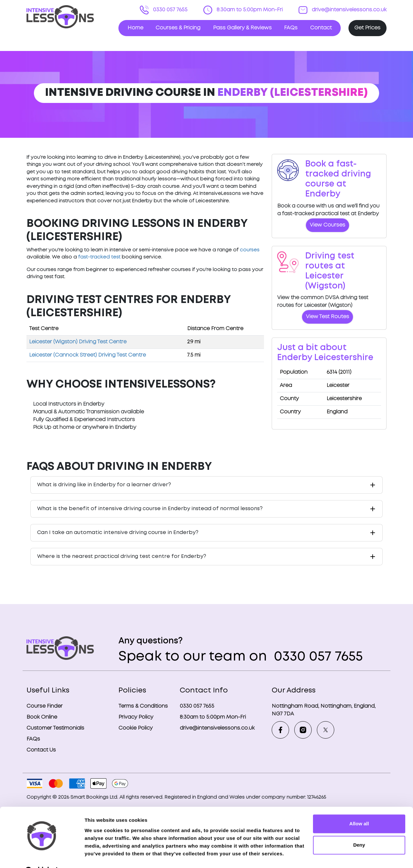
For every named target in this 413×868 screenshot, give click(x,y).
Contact (321, 28)
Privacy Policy (136, 717)
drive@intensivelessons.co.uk (348, 10)
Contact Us (41, 750)
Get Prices (367, 28)
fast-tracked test (99, 257)
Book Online (42, 717)
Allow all (359, 808)
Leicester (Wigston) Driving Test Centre (78, 342)
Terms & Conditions (143, 706)
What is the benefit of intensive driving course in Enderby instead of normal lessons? (150, 509)
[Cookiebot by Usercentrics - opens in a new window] (42, 855)
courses (250, 250)
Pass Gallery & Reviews (242, 28)
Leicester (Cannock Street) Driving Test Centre (87, 355)
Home (135, 28)
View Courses (327, 225)
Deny (359, 829)
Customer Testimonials (55, 728)
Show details (100, 855)
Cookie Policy (136, 728)
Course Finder (45, 706)
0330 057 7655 (170, 10)
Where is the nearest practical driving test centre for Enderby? (122, 556)
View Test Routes (327, 317)
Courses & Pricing (178, 28)
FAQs (291, 28)
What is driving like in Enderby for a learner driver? (104, 485)
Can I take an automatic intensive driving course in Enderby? (118, 533)
